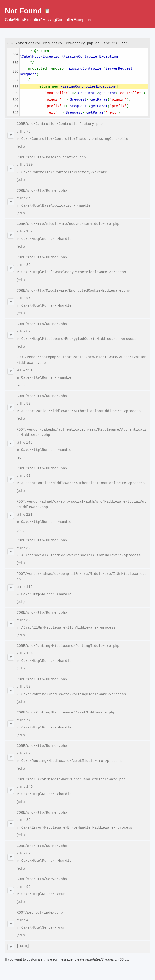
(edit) (124, 43)
